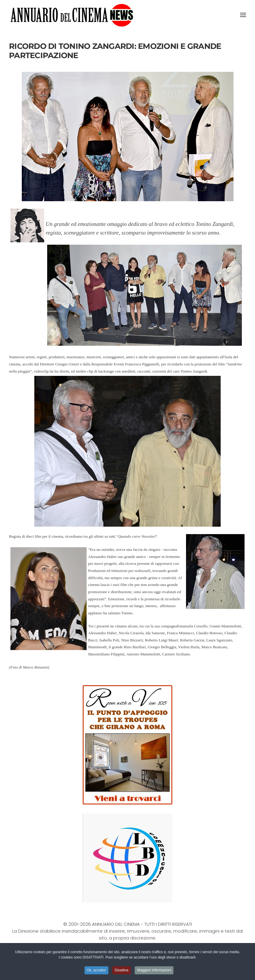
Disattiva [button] (122, 971)
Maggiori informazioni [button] (154, 971)
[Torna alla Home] (72, 15)
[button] (243, 15)
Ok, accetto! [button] (96, 971)
